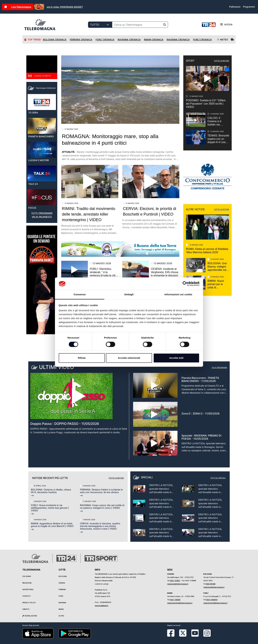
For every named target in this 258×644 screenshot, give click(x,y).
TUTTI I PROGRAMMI (42, 213)
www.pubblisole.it (102, 606)
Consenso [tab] (80, 295)
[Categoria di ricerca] (100, 25)
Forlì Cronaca (105, 40)
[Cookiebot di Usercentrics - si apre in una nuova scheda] (185, 284)
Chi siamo (27, 576)
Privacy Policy (29, 603)
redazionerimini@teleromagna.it (180, 603)
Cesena (62, 583)
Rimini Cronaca (154, 40)
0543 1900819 (212, 600)
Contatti (27, 596)
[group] (42, 280)
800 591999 (211, 584)
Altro (61, 616)
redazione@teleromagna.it (178, 584)
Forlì (61, 596)
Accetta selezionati (129, 358)
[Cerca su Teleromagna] (137, 25)
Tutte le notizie (116, 478)
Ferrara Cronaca (81, 40)
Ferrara (62, 589)
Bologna (63, 576)
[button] (39, 331)
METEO (226, 40)
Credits (26, 609)
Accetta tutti (176, 358)
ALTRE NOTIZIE (195, 209)
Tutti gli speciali (218, 478)
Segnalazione (30, 616)
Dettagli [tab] (129, 295)
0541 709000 (175, 600)
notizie (217, 25)
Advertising (28, 589)
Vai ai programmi (219, 367)
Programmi (249, 7)
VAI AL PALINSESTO (42, 217)
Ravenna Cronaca (129, 40)
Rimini (61, 609)
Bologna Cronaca (55, 40)
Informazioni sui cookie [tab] (178, 295)
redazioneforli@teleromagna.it (215, 603)
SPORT (190, 61)
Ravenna (62, 603)
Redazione (27, 583)
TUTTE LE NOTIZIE (221, 61)
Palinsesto (235, 7)
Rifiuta (82, 358)
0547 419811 (175, 581)
